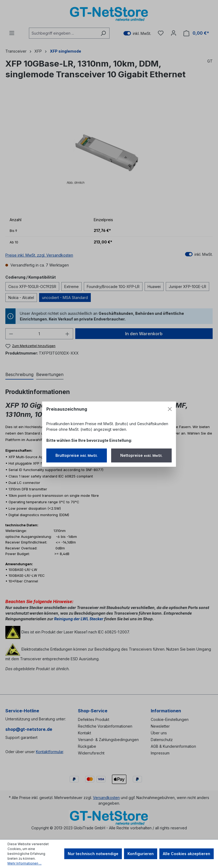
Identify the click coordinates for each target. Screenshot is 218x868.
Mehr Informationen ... (25, 863)
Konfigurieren (141, 854)
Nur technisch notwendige (93, 854)
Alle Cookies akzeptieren (187, 854)
